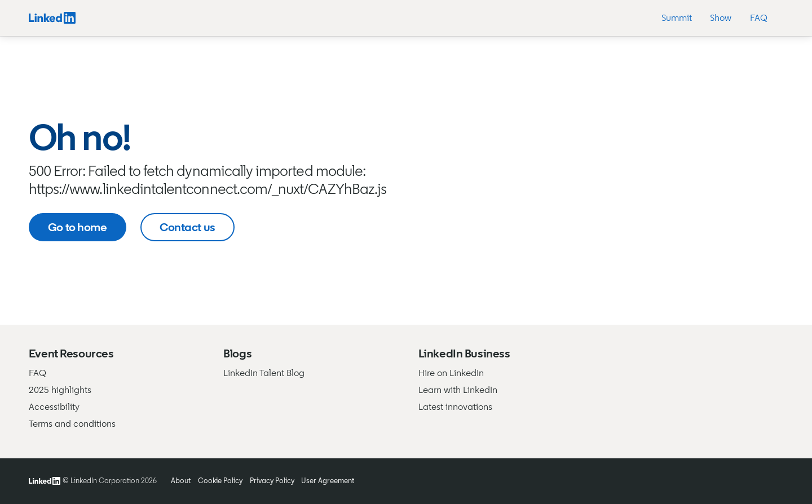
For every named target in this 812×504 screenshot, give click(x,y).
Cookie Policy (220, 481)
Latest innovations (455, 407)
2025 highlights (60, 390)
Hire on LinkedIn (451, 373)
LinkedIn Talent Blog (264, 373)
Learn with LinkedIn (458, 390)
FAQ (37, 373)
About (181, 481)
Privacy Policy (272, 481)
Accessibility (54, 407)
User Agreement (328, 481)
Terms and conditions (72, 424)
